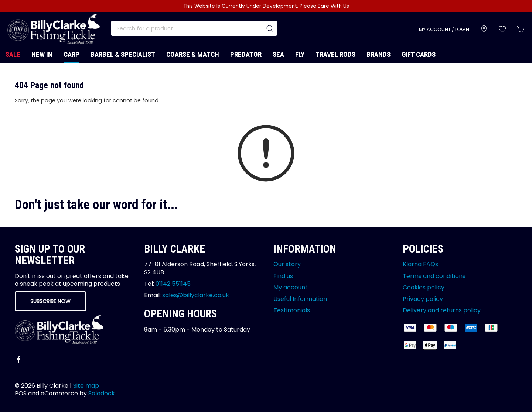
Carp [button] (71, 54)
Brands (378, 54)
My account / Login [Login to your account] (444, 29)
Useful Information (300, 299)
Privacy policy (423, 299)
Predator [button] (246, 54)
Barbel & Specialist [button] (123, 54)
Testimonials (292, 310)
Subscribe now (50, 301)
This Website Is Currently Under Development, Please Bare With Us (266, 6)
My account (291, 287)
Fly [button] (300, 54)
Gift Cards (419, 54)
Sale (13, 54)
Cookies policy (424, 287)
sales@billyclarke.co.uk (196, 295)
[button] (502, 29)
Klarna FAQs (420, 264)
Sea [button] (278, 54)
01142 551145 (173, 284)
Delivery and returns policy (442, 310)
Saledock (102, 393)
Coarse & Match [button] (193, 54)
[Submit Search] (270, 28)
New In (42, 54)
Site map (86, 386)
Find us (283, 276)
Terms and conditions (434, 276)
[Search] (194, 28)
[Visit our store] (484, 29)
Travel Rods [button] (335, 54)
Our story (287, 264)
